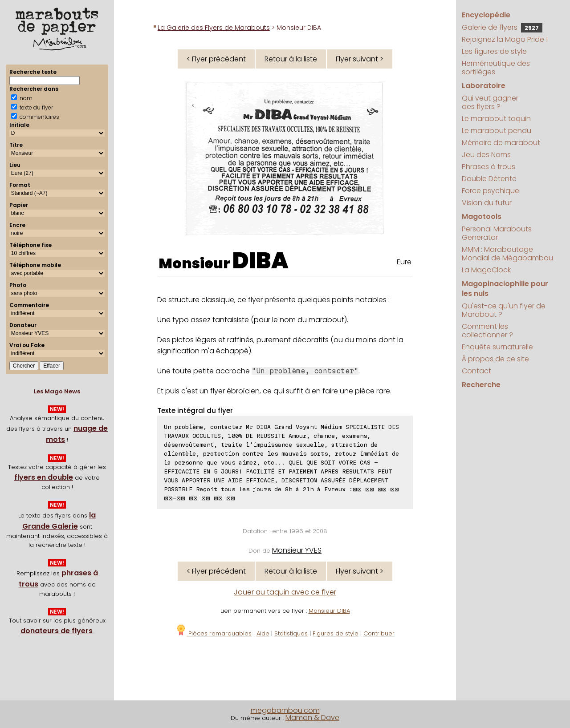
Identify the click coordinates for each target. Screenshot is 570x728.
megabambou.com (285, 710)
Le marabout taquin (496, 119)
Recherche (481, 385)
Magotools (482, 216)
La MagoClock (486, 270)
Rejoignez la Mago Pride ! (505, 39)
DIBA (261, 261)
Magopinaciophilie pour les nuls (505, 289)
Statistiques (291, 633)
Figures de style (336, 633)
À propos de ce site (495, 359)
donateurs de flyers (57, 631)
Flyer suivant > (360, 59)
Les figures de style (494, 51)
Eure (404, 262)
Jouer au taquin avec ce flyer (285, 592)
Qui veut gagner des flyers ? (490, 102)
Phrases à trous (489, 167)
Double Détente (489, 179)
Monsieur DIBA (329, 611)
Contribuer (379, 633)
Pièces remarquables (214, 633)
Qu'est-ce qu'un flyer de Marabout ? (504, 310)
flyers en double (44, 477)
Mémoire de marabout (501, 143)
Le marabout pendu (497, 131)
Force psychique (491, 191)
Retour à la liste (291, 59)
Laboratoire (484, 86)
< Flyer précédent (216, 59)
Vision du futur (487, 203)
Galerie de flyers (502, 27)
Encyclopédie (486, 15)
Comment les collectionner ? (487, 331)
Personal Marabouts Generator (497, 233)
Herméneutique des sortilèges (496, 68)
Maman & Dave (312, 718)
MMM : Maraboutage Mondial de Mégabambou (507, 254)
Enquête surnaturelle (497, 347)
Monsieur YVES (297, 550)
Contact (476, 371)
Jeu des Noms (486, 155)
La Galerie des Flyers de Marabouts (214, 28)
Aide (263, 633)
